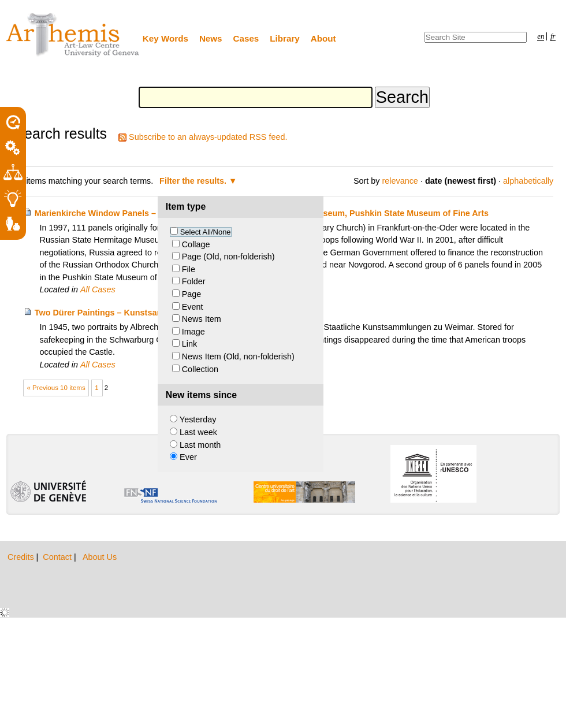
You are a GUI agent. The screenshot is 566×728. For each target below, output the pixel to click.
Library (285, 38)
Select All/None (206, 232)
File (189, 269)
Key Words (165, 38)
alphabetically (528, 181)
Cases (246, 38)
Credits (22, 557)
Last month (200, 445)
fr (553, 36)
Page (192, 294)
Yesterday (198, 419)
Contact (58, 557)
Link (189, 344)
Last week (198, 432)
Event (193, 307)
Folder (194, 281)
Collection (200, 369)
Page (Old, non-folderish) (228, 257)
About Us (100, 557)
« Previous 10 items (56, 388)
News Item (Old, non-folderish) (238, 356)
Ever (188, 457)
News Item (202, 319)
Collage (196, 244)
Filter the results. (194, 181)
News (211, 38)
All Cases (98, 289)
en (541, 36)
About (323, 38)
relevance (400, 181)
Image (193, 332)
